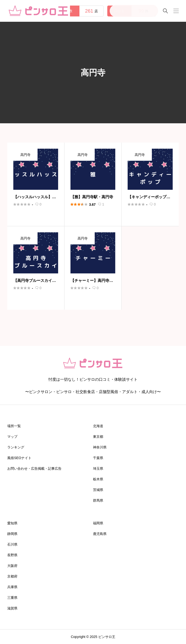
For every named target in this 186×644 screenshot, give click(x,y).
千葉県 (98, 458)
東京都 (98, 437)
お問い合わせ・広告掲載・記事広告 (34, 468)
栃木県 (98, 479)
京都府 (12, 576)
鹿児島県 (100, 534)
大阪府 (12, 566)
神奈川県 (100, 447)
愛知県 (12, 523)
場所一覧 (14, 426)
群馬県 (98, 500)
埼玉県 (98, 468)
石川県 (12, 544)
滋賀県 (12, 608)
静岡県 (12, 534)
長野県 (12, 555)
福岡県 (98, 523)
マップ (12, 437)
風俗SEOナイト (19, 458)
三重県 (12, 598)
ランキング (16, 447)
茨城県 (98, 490)
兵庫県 (12, 587)
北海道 (98, 426)
